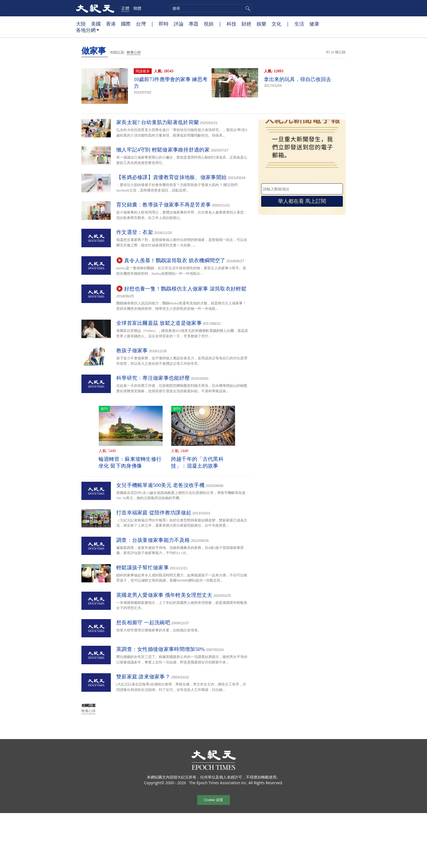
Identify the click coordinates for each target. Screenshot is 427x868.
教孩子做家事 (132, 350)
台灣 (141, 24)
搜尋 (247, 8)
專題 (194, 24)
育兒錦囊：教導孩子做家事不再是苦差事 (164, 205)
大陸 (81, 24)
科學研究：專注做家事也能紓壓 (153, 378)
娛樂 (261, 24)
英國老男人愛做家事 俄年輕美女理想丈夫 (164, 595)
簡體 (137, 8)
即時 (164, 24)
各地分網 (88, 32)
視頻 (209, 24)
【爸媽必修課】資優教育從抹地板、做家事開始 (171, 177)
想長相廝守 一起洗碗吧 (143, 623)
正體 (125, 8)
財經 (246, 24)
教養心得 (134, 52)
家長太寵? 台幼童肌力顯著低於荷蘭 (158, 122)
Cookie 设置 (213, 800)
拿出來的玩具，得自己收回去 (298, 79)
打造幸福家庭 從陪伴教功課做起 (154, 513)
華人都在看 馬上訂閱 (302, 201)
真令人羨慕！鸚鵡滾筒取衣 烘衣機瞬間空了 (175, 260)
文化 (276, 24)
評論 (179, 24)
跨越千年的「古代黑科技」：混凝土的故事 (197, 462)
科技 (231, 24)
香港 (111, 24)
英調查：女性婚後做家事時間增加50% (161, 649)
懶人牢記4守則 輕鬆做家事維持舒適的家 (163, 150)
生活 (299, 24)
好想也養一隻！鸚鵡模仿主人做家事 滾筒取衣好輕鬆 (185, 289)
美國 (96, 24)
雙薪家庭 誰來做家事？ (143, 677)
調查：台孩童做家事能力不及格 (153, 540)
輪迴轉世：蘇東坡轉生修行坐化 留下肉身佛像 (130, 462)
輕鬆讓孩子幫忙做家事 (143, 568)
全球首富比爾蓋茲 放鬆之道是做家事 (159, 323)
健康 (314, 24)
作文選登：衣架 (135, 232)
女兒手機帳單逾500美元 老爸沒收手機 (160, 485)
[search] (211, 8)
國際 (126, 24)
